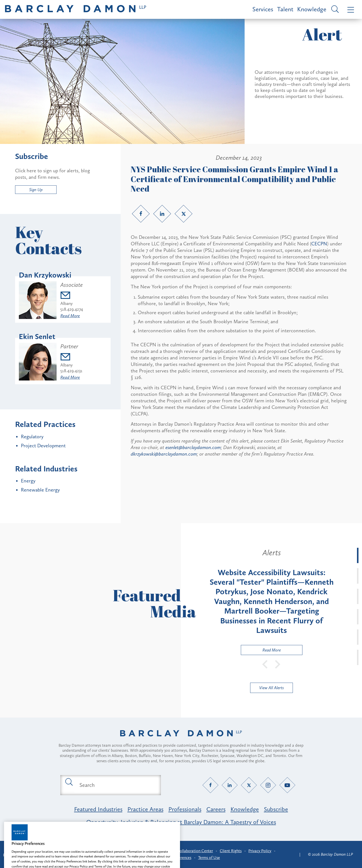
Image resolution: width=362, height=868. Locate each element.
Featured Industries (98, 809)
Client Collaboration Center (189, 851)
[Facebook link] (141, 214)
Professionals (185, 809)
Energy (28, 481)
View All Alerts (271, 688)
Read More (70, 316)
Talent (285, 9)
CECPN (319, 244)
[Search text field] (116, 785)
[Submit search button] (69, 782)
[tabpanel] (271, 601)
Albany (66, 303)
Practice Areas (145, 809)
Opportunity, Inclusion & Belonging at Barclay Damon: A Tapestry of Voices (181, 822)
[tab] (358, 555)
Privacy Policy (260, 851)
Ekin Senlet (37, 337)
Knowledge (312, 9)
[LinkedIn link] (162, 214)
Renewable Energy (40, 490)
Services (263, 9)
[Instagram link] (268, 785)
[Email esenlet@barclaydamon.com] (71, 358)
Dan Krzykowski (45, 275)
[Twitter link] (184, 214)
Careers (216, 809)
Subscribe (276, 809)
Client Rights (231, 851)
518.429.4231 (71, 371)
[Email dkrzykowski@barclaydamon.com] (72, 296)
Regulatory (32, 437)
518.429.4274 (72, 309)
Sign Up (36, 190)
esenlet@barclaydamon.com (193, 447)
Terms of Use (209, 858)
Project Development (43, 446)
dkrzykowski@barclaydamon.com (164, 454)
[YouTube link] (287, 785)
